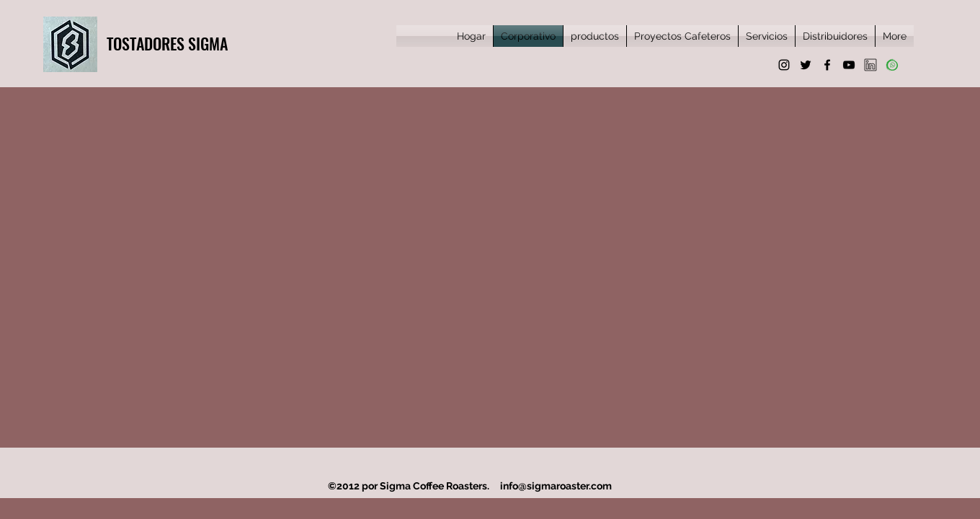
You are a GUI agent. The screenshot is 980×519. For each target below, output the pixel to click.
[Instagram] (784, 65)
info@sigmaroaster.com (556, 486)
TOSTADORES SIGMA (167, 43)
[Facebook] (827, 65)
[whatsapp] (892, 65)
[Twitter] (806, 65)
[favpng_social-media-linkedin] (870, 65)
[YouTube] (849, 65)
